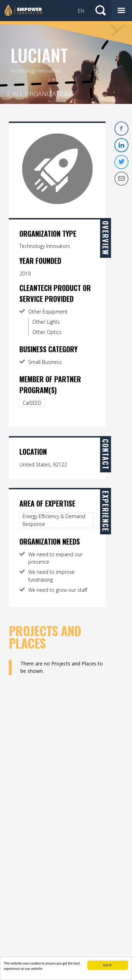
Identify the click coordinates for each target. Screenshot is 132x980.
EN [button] (81, 11)
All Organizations (43, 94)
